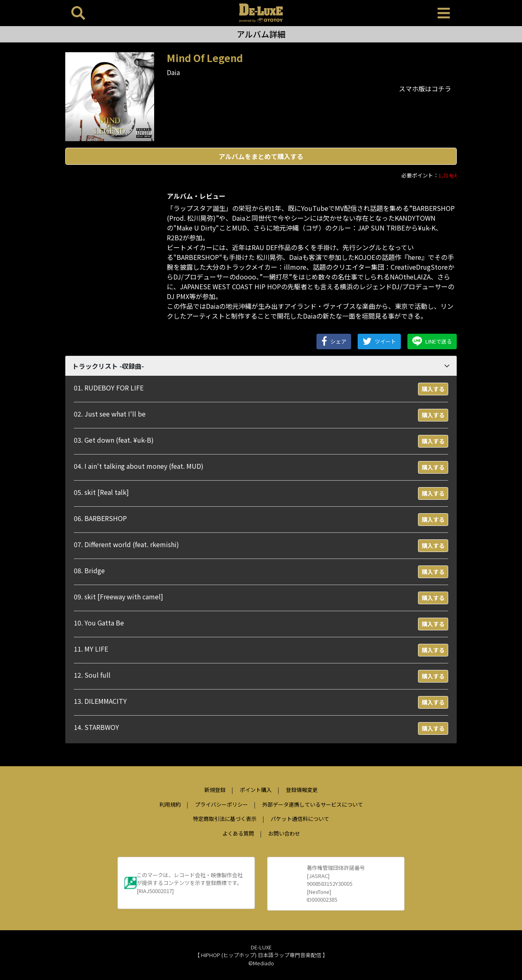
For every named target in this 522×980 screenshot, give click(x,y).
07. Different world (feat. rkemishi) (126, 544)
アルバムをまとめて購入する (261, 156)
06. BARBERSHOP (100, 518)
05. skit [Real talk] (101, 492)
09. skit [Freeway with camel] (118, 596)
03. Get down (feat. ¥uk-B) (114, 440)
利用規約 (170, 804)
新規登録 (215, 790)
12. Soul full (92, 675)
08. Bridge (89, 570)
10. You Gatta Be (99, 623)
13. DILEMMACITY (100, 701)
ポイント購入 (256, 790)
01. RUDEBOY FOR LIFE (109, 388)
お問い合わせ (284, 833)
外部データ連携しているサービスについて (313, 804)
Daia (173, 72)
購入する (433, 389)
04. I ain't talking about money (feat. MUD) (139, 466)
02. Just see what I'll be (110, 414)
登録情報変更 (302, 790)
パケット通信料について (300, 819)
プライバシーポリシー (221, 804)
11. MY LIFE (91, 649)
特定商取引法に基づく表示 (225, 819)
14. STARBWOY (96, 727)
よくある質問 (238, 833)
